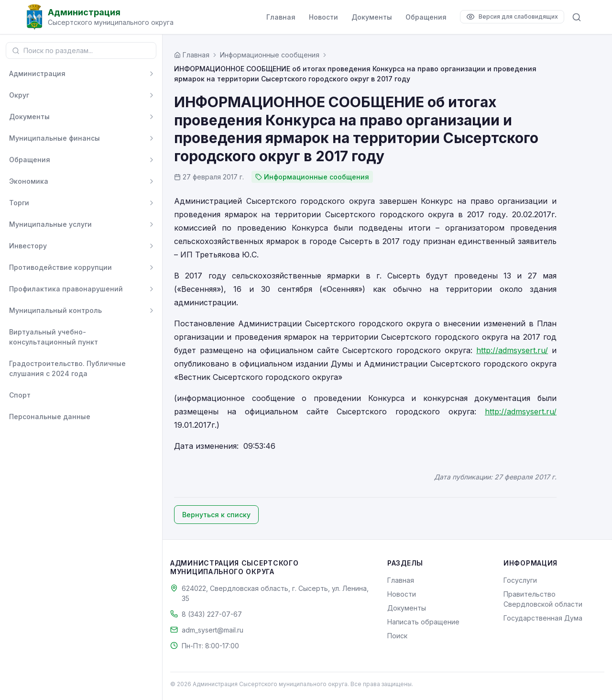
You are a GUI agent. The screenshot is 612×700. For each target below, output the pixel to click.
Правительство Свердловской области (543, 599)
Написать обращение (423, 622)
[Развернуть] (152, 74)
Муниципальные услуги (50, 224)
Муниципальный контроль (55, 310)
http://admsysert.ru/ (512, 350)
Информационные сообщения (270, 55)
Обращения (426, 17)
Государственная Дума (543, 618)
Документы (372, 17)
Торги (19, 203)
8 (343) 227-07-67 (212, 614)
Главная (281, 17)
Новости (323, 17)
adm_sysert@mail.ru (213, 630)
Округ (19, 95)
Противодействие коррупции (60, 267)
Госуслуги (520, 580)
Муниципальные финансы (55, 138)
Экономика (29, 181)
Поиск (397, 636)
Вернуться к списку (216, 515)
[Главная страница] (192, 55)
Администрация (37, 73)
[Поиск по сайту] (577, 17)
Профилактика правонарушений (66, 289)
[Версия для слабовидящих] (512, 17)
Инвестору (28, 246)
